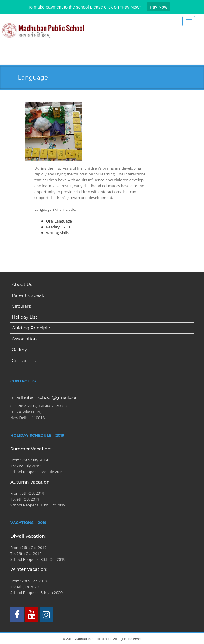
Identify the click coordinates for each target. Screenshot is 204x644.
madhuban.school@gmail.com (46, 397)
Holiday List (25, 317)
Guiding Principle (31, 328)
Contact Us (24, 361)
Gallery (19, 350)
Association (24, 339)
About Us (22, 284)
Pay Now (159, 7)
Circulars (21, 306)
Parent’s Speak (28, 295)
